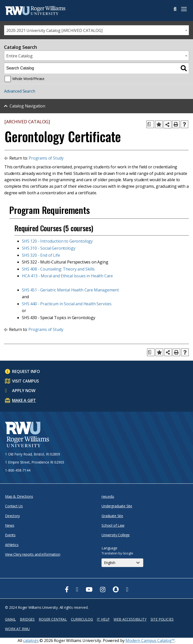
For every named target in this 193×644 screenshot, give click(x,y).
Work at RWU (17, 629)
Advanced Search (20, 91)
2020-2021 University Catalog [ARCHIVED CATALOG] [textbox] (54, 30)
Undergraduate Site (117, 506)
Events (10, 535)
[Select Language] (122, 563)
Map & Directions (19, 496)
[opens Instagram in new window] (103, 589)
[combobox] (96, 30)
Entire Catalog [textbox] (19, 56)
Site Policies (162, 619)
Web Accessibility (130, 619)
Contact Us (14, 506)
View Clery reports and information (33, 554)
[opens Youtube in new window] (89, 589)
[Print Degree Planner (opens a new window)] (150, 124)
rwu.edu (108, 496)
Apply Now (24, 391)
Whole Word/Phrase (28, 79)
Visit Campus (26, 381)
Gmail (10, 619)
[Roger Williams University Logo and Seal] (27, 435)
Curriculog (82, 619)
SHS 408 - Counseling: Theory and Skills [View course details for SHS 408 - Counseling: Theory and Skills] (58, 269)
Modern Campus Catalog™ (150, 640)
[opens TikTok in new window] (127, 589)
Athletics (12, 545)
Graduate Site (112, 516)
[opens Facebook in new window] (67, 589)
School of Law (113, 525)
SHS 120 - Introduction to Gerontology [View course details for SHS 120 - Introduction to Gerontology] (57, 241)
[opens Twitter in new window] (77, 589)
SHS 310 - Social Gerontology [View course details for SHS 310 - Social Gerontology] (49, 248)
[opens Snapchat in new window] (116, 589)
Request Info (26, 371)
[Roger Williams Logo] (30, 11)
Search (175, 9)
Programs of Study (46, 158)
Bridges (27, 619)
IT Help (103, 619)
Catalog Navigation (27, 106)
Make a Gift (24, 400)
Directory (12, 516)
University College (116, 535)
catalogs (31, 640)
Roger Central (53, 619)
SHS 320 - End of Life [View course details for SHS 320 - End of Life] (41, 255)
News (10, 525)
